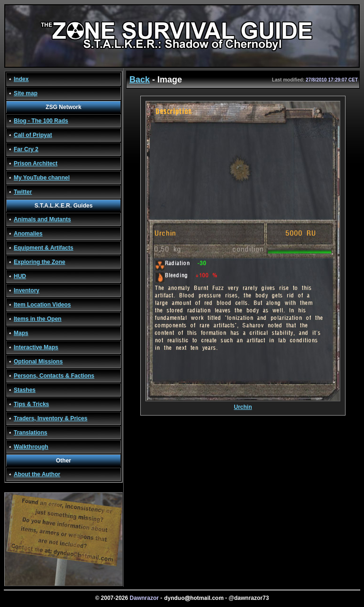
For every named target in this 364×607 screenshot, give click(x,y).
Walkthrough (31, 447)
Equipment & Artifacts (44, 248)
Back (140, 80)
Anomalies (28, 234)
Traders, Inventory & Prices (50, 418)
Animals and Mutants (42, 219)
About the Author (37, 474)
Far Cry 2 (26, 149)
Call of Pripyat (33, 135)
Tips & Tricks (31, 404)
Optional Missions (38, 362)
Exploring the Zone (40, 262)
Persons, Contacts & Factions (54, 376)
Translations (31, 433)
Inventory (27, 290)
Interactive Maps (36, 347)
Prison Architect (36, 163)
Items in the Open (38, 319)
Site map (26, 93)
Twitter (23, 192)
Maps (21, 333)
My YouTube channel (42, 178)
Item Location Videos (42, 305)
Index (21, 79)
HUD (20, 276)
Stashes (25, 390)
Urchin (243, 404)
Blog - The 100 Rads (41, 121)
